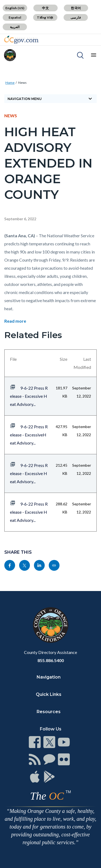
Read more (15, 321)
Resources (49, 712)
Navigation (49, 677)
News (22, 83)
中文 (45, 8)
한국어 (76, 8)
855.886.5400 (51, 660)
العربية (15, 27)
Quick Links (49, 694)
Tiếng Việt (45, 17)
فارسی (76, 17)
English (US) (15, 8)
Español (15, 17)
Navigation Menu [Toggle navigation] (50, 99)
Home (10, 83)
